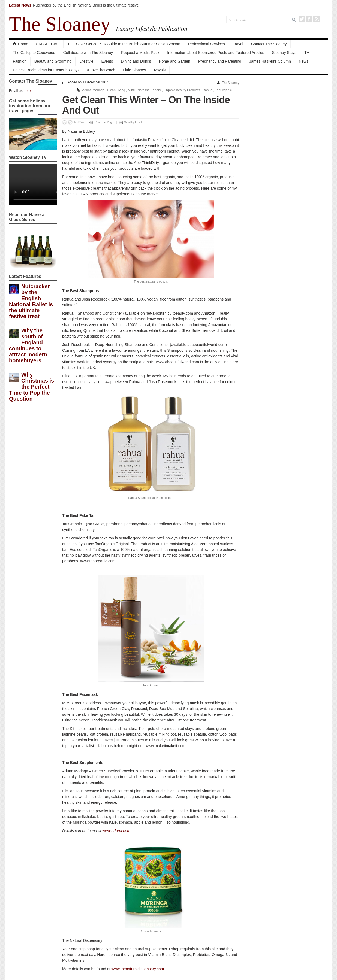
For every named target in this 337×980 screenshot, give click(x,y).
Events (107, 61)
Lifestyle (86, 61)
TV (307, 53)
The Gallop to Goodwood (34, 53)
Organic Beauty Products (182, 90)
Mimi (131, 90)
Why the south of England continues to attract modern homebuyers (28, 345)
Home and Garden (175, 61)
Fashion (20, 61)
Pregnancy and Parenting (220, 61)
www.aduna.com (116, 831)
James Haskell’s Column (270, 61)
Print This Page (104, 122)
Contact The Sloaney (269, 44)
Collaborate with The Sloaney (88, 53)
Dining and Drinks (136, 61)
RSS (316, 19)
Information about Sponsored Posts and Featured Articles (216, 53)
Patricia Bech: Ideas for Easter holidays (46, 70)
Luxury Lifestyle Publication (152, 29)
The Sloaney (60, 24)
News (304, 61)
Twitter (302, 19)
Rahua (207, 90)
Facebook (309, 19)
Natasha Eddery (149, 90)
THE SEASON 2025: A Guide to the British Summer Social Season (124, 44)
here (27, 91)
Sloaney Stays (284, 53)
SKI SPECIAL (48, 44)
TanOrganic (223, 90)
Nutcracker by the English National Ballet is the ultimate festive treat (31, 301)
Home (20, 44)
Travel (238, 44)
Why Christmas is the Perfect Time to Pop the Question (31, 387)
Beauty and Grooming (53, 61)
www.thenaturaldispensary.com (138, 969)
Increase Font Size (70, 122)
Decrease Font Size (64, 122)
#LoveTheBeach (101, 70)
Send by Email (133, 122)
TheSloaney (231, 83)
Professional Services (207, 44)
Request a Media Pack (140, 53)
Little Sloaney (134, 70)
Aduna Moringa (93, 90)
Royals (160, 70)
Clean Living (116, 90)
